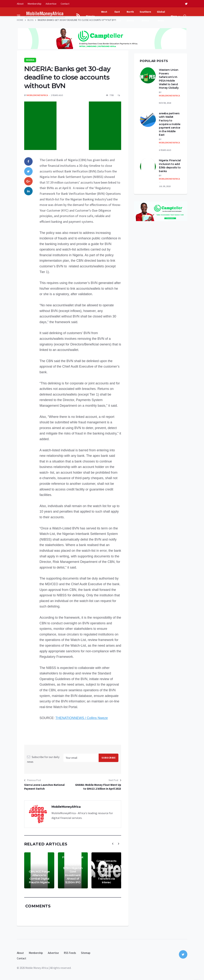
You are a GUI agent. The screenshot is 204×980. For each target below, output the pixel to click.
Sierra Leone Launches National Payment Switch (44, 787)
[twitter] (186, 4)
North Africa (130, 16)
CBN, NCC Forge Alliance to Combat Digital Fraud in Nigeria (39, 877)
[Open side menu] (19, 16)
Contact (65, 4)
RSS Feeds (70, 953)
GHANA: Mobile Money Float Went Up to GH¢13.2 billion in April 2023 (98, 787)
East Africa (117, 16)
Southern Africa (145, 16)
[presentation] (113, 844)
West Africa (104, 16)
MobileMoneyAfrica (37, 95)
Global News (161, 16)
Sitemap (86, 953)
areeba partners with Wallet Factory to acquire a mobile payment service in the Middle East (170, 124)
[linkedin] (28, 191)
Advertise (51, 4)
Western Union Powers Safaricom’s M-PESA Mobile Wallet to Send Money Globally (169, 79)
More (174, 16)
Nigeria (90, 16)
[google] (28, 181)
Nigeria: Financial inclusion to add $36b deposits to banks (170, 166)
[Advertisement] (102, 26)
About (20, 4)
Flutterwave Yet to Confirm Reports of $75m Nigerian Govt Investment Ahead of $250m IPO (73, 870)
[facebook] (28, 161)
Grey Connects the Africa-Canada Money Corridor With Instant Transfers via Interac (106, 872)
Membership (35, 4)
